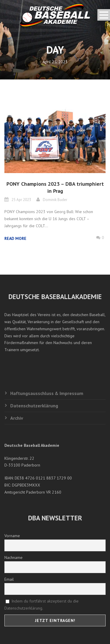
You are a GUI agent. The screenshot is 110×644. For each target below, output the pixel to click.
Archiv (17, 418)
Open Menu (104, 15)
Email (9, 579)
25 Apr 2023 (21, 200)
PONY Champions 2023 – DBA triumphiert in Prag (55, 187)
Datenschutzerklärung (34, 406)
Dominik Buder (55, 200)
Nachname (13, 557)
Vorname (12, 536)
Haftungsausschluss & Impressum (47, 393)
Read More (15, 238)
